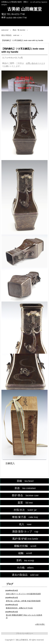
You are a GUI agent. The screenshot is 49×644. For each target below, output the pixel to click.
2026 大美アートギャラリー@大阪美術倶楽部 (23, 594)
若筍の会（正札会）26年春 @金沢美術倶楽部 (23, 601)
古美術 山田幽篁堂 (25, 9)
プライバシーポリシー (25, 633)
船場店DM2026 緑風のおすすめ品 (19, 608)
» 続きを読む (40, 624)
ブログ (10, 584)
